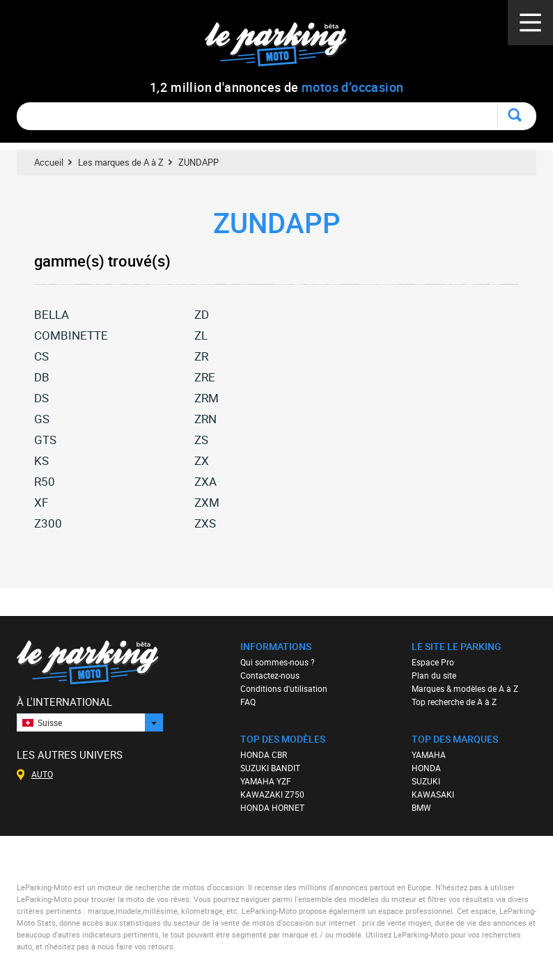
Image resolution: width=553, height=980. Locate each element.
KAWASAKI (433, 794)
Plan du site (434, 675)
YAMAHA (429, 754)
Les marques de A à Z (121, 162)
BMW (421, 807)
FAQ (248, 702)
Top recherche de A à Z (454, 702)
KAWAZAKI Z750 (272, 794)
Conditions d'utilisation (284, 688)
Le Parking (284, 48)
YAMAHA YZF (266, 781)
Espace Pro (433, 662)
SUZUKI (426, 781)
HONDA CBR (264, 754)
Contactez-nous (270, 675)
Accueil (49, 162)
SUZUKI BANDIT (270, 768)
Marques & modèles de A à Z (465, 688)
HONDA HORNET (272, 807)
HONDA (426, 768)
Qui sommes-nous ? (278, 662)
